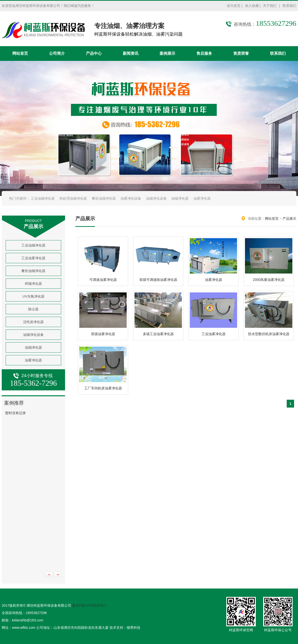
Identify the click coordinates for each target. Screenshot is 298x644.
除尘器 (33, 309)
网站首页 (20, 53)
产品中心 (94, 53)
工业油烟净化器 (43, 198)
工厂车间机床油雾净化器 (103, 388)
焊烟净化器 (33, 284)
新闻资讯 (131, 53)
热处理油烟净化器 (73, 198)
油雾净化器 (202, 198)
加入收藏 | (253, 6)
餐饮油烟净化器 (104, 198)
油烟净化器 (180, 198)
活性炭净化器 (33, 322)
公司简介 (57, 53)
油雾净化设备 (131, 198)
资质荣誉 (241, 53)
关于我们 (270, 6)
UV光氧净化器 (33, 296)
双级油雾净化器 (103, 334)
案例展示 (167, 53)
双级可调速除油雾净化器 (158, 280)
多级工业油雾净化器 (158, 334)
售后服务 (204, 53)
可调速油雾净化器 (103, 280)
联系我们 (289, 6)
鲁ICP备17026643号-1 (89, 605)
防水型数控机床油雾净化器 (269, 334)
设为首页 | (235, 6)
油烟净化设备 (156, 198)
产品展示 (289, 219)
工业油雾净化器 (33, 258)
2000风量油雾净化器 (269, 280)
